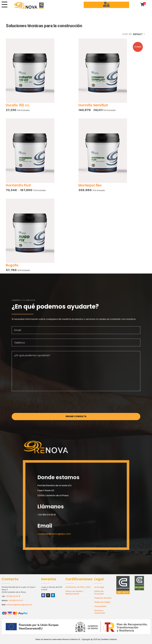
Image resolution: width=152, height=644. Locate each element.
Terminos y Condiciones (100, 612)
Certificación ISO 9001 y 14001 (78, 587)
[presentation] (37, 404)
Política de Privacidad (99, 593)
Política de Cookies (102, 602)
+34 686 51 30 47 (16, 601)
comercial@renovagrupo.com (19, 605)
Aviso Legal (99, 587)
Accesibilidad (100, 606)
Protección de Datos (103, 598)
